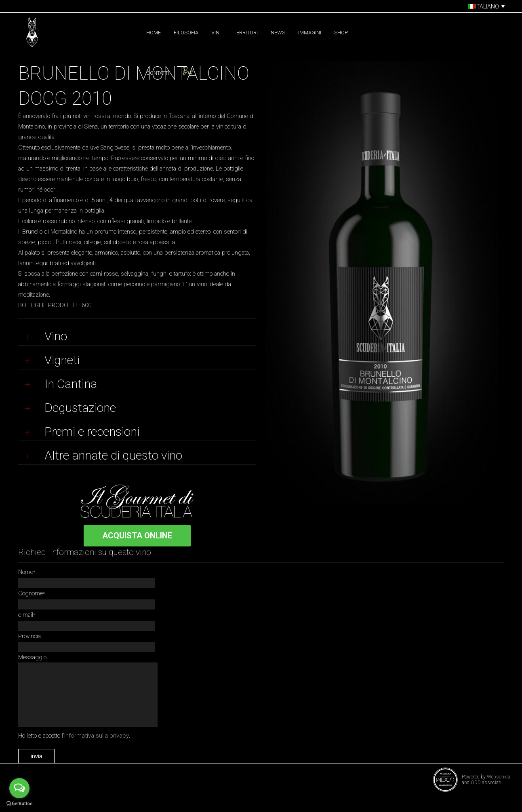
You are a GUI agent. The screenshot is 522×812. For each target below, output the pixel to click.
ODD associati (486, 795)
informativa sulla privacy (97, 748)
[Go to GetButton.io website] (19, 804)
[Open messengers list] (19, 788)
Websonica (499, 789)
